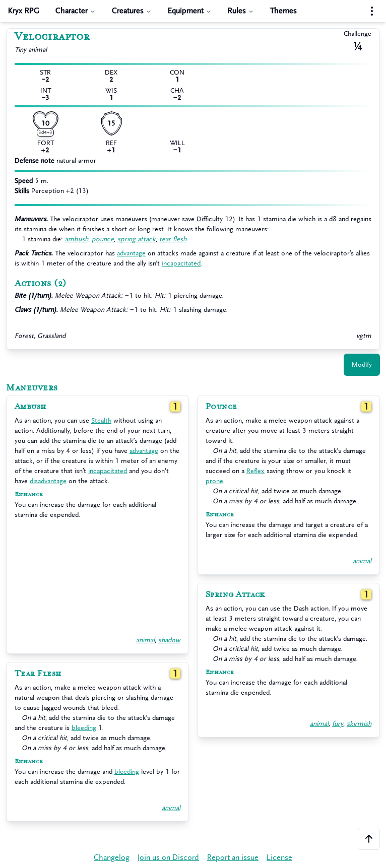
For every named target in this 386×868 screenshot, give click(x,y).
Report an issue (233, 858)
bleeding (84, 728)
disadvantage (48, 481)
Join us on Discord (168, 858)
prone (214, 481)
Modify (362, 364)
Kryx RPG (24, 11)
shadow (169, 640)
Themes (283, 11)
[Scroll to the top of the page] (369, 839)
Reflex (255, 471)
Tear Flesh (38, 674)
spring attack (137, 239)
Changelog (112, 858)
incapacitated (181, 263)
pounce (103, 239)
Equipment (190, 11)
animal (145, 640)
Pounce (221, 407)
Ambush (30, 407)
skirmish (359, 724)
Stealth (101, 420)
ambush (77, 239)
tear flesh (173, 239)
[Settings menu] (372, 11)
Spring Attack (235, 594)
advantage (131, 253)
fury (338, 724)
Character (76, 11)
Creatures (132, 11)
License (279, 858)
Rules (241, 11)
